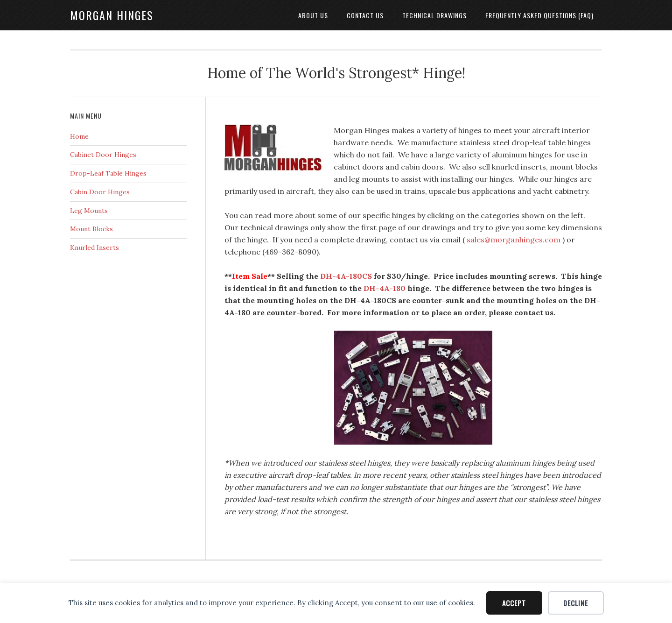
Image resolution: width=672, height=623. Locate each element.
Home (79, 136)
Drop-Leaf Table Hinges (108, 173)
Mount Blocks (91, 229)
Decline (576, 603)
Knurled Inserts (94, 248)
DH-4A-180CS (346, 276)
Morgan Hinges (112, 15)
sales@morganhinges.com (514, 240)
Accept (514, 603)
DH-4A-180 (385, 288)
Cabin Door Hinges (100, 192)
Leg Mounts (89, 211)
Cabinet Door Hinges (103, 155)
